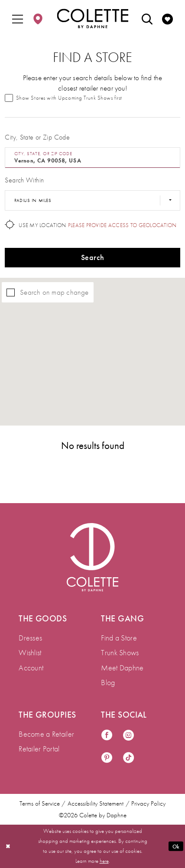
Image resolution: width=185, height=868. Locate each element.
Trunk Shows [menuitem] (120, 652)
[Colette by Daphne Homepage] (92, 18)
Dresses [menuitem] (30, 638)
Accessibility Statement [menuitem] (96, 803)
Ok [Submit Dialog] (176, 846)
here (104, 861)
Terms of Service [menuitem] (40, 803)
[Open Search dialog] (147, 19)
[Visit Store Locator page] (38, 19)
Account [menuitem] (31, 668)
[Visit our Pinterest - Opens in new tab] (107, 758)
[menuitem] (18, 19)
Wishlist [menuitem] (30, 652)
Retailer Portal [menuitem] (39, 749)
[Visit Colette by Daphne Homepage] (93, 557)
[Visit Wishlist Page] (167, 19)
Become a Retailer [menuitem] (46, 734)
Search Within (24, 180)
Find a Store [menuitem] (119, 638)
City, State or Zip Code (37, 137)
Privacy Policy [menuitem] (148, 803)
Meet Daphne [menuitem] (122, 668)
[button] (18, 19)
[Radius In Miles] (92, 201)
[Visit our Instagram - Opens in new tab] (128, 736)
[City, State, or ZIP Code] (92, 158)
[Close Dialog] (8, 846)
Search (92, 257)
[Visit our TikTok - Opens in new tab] (128, 758)
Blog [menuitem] (108, 682)
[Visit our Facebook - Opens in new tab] (107, 736)
